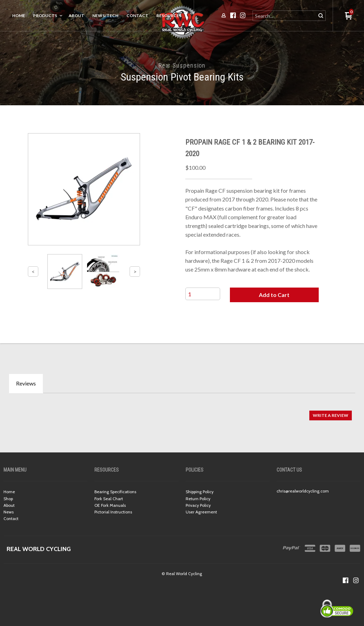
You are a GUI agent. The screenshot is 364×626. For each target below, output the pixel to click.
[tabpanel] (182, 412)
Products (45, 16)
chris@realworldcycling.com (303, 491)
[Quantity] (203, 294)
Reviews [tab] (26, 383)
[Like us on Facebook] (346, 580)
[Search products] (285, 16)
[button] (274, 295)
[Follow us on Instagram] (356, 580)
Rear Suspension (182, 65)
